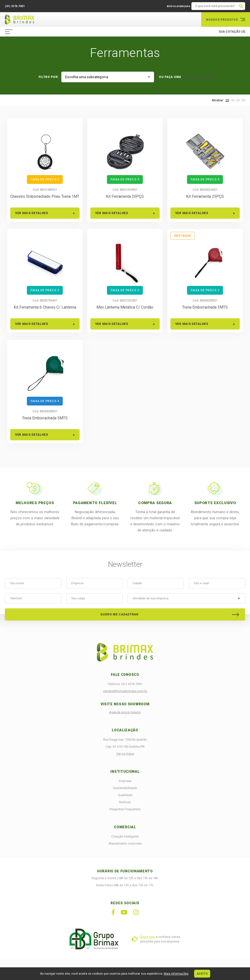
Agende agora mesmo (125, 712)
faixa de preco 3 (45, 290)
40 (233, 100)
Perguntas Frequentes (125, 809)
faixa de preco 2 (45, 179)
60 (238, 100)
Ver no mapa (125, 754)
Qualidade (125, 795)
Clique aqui (147, 937)
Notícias (125, 802)
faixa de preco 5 (125, 179)
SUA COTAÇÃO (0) (232, 32)
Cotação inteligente (125, 836)
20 (227, 100)
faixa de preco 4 (45, 401)
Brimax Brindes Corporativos (20, 19)
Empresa (125, 781)
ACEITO (202, 974)
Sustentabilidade (125, 788)
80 (243, 100)
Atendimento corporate (125, 843)
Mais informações (176, 974)
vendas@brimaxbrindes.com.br (125, 691)
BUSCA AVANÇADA (179, 6)
